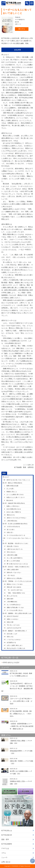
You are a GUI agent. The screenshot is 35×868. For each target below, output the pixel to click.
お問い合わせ (6, 862)
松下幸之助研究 (7, 844)
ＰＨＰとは (5, 848)
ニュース (4, 857)
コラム (4, 853)
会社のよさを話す (11, 662)
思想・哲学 (5, 839)
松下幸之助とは (7, 831)
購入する (22, 29)
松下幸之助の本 (7, 835)
